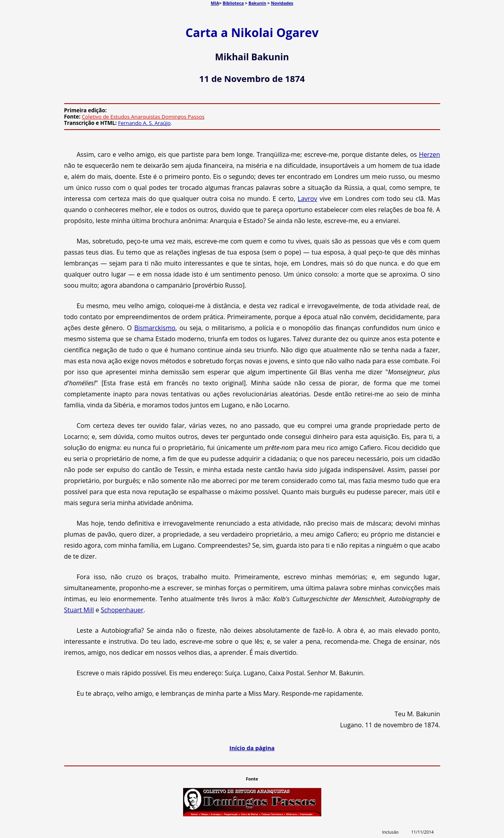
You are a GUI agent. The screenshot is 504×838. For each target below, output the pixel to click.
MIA (215, 3)
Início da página (252, 748)
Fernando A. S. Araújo (145, 123)
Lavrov (307, 199)
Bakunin (257, 3)
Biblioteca (233, 3)
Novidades (282, 3)
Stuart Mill (79, 610)
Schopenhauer (122, 610)
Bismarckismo (155, 328)
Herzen (430, 154)
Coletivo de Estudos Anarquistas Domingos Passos (143, 117)
